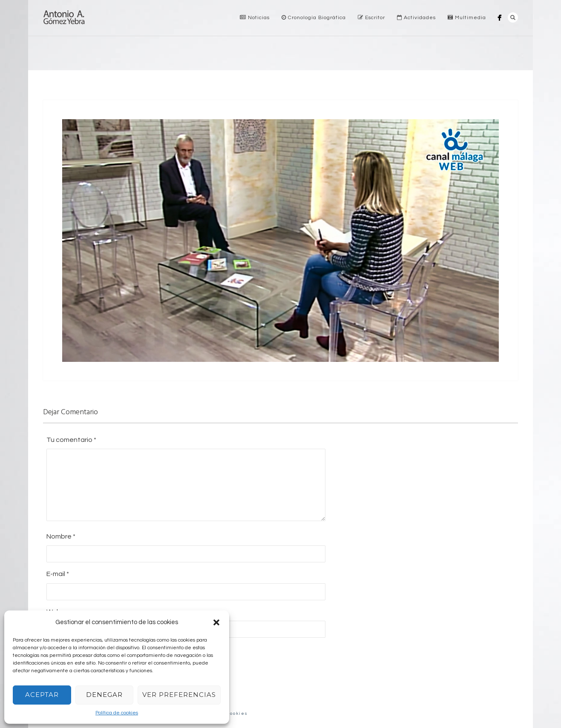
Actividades (416, 18)
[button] (216, 622)
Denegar (104, 695)
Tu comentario (71, 440)
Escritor (371, 18)
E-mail (58, 574)
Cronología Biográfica (314, 18)
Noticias (255, 18)
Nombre (61, 536)
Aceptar (42, 695)
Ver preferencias (179, 695)
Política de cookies (117, 713)
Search (513, 17)
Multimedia (467, 18)
